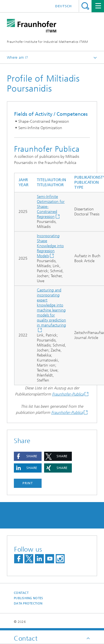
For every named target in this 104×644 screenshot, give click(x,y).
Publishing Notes (28, 598)
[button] (28, 456)
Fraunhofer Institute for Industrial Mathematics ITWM (48, 42)
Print (28, 483)
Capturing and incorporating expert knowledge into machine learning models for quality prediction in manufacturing (51, 308)
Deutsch (64, 6)
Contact (21, 593)
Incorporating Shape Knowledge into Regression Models (50, 246)
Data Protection (28, 604)
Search (85, 6)
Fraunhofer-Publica (68, 394)
